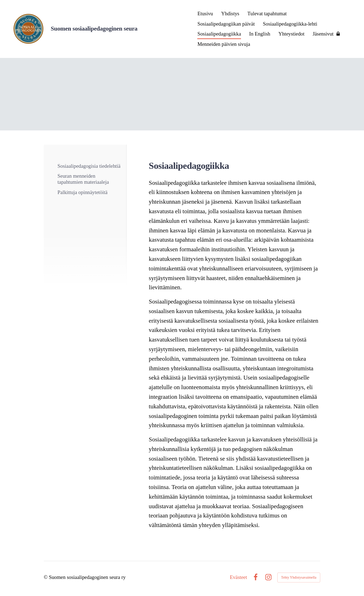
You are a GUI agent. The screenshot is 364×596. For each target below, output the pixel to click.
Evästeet (238, 577)
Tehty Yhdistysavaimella (299, 577)
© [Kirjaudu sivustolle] (46, 577)
